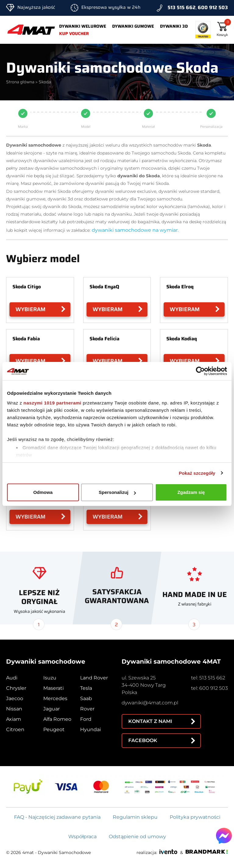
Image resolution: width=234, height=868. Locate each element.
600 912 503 (213, 7)
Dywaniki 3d (174, 26)
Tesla (86, 688)
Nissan (14, 709)
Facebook (143, 740)
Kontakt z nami (150, 721)
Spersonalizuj (117, 492)
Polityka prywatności (195, 817)
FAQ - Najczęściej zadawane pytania (57, 817)
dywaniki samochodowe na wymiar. (135, 230)
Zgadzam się (191, 492)
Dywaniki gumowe (133, 26)
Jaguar (51, 709)
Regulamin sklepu (135, 817)
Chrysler (16, 688)
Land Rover (94, 678)
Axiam (14, 719)
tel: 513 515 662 (208, 678)
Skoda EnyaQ (104, 287)
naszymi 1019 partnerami (52, 403)
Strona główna (20, 82)
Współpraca (82, 837)
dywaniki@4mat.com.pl (150, 703)
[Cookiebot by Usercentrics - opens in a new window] (200, 371)
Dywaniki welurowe (83, 26)
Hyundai (90, 729)
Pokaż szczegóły (197, 473)
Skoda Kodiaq (182, 339)
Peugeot (54, 729)
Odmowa (43, 492)
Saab (86, 698)
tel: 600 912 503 (209, 688)
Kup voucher (74, 33)
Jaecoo (15, 698)
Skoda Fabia (26, 339)
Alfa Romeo (57, 719)
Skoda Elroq (180, 287)
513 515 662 (182, 7)
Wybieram (30, 309)
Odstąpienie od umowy (137, 837)
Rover (87, 709)
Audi (12, 678)
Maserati (53, 688)
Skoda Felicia (105, 339)
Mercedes (55, 698)
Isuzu (50, 678)
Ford (86, 719)
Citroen (15, 729)
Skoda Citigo (27, 287)
